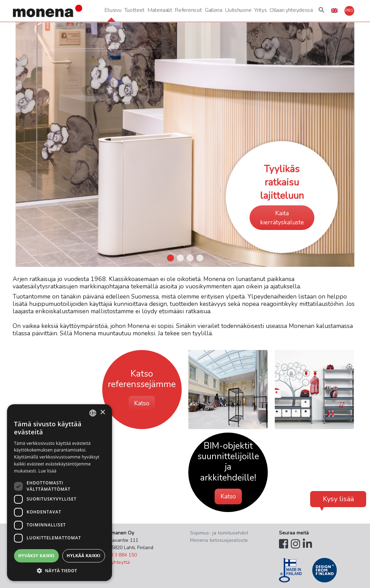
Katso (142, 403)
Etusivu (113, 10)
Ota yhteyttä (116, 562)
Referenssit (188, 10)
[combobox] (93, 413)
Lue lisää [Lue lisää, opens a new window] (47, 471)
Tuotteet (134, 10)
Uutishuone (238, 10)
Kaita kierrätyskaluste (282, 218)
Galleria (213, 10)
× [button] (102, 412)
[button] (321, 11)
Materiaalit (160, 10)
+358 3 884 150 (119, 555)
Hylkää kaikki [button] (84, 556)
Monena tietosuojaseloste (219, 540)
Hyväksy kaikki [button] (36, 556)
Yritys (260, 10)
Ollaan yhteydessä (291, 10)
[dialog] (60, 493)
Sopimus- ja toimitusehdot (219, 533)
